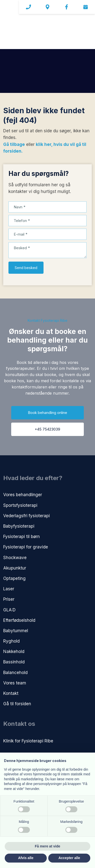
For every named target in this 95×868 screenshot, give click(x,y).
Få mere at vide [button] (47, 846)
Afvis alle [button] (26, 858)
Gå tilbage (14, 144)
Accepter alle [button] (69, 858)
